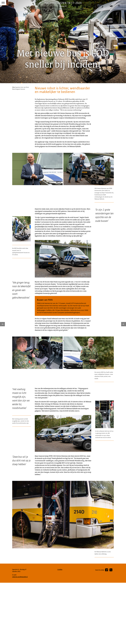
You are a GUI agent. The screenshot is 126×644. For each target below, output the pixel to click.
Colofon (60, 632)
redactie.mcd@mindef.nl (21, 640)
